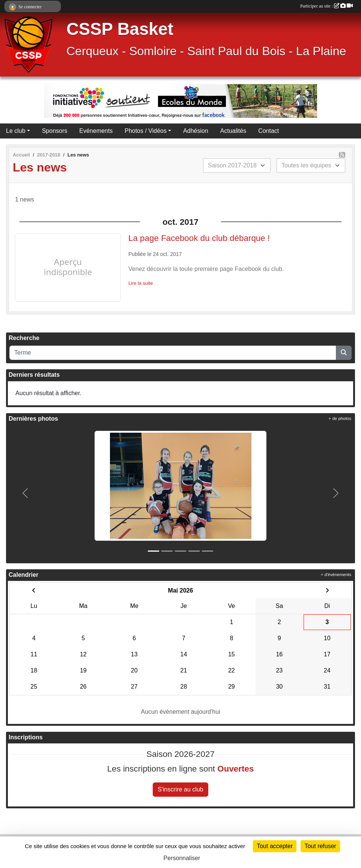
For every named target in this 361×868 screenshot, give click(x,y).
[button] (25, 493)
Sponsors (55, 131)
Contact (268, 131)
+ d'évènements (336, 575)
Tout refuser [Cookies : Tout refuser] (320, 846)
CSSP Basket (120, 29)
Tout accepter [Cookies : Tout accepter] (275, 846)
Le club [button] (16, 131)
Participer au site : (326, 6)
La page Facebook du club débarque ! (199, 238)
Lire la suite (141, 283)
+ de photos (340, 418)
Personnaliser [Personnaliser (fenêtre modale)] (182, 858)
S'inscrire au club (180, 789)
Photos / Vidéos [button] (146, 131)
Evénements (96, 131)
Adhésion (196, 131)
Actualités (233, 131)
